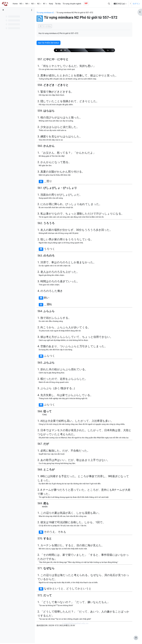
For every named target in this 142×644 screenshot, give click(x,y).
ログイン (136, 4)
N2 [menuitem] (38, 4)
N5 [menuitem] (21, 4)
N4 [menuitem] (27, 4)
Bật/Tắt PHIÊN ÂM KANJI (52, 43)
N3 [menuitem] (32, 4)
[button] (109, 4)
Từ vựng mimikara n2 (48, 13)
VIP (86, 3)
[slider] (84, 50)
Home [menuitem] (15, 4)
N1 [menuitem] (44, 4)
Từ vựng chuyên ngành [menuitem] (72, 4)
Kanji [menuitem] (51, 4)
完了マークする (48, 26)
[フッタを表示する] (136, 638)
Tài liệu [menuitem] (58, 4)
